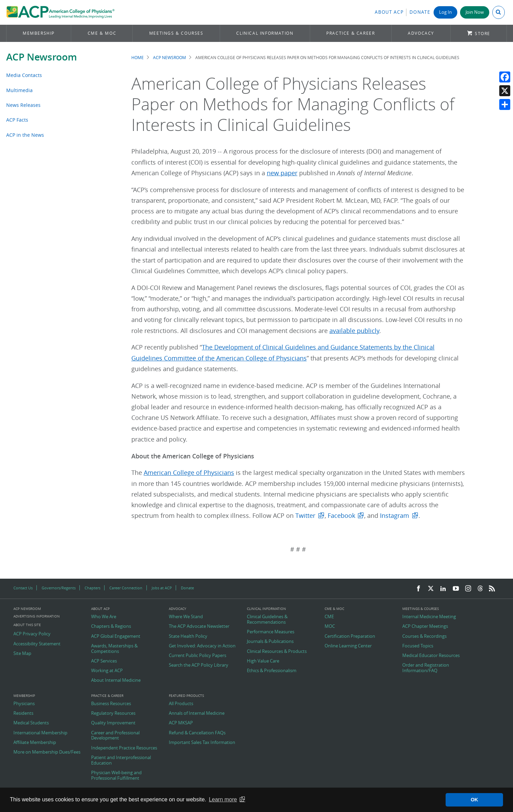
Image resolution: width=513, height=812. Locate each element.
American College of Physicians (189, 473)
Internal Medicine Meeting (429, 617)
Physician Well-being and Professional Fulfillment (116, 775)
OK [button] (474, 800)
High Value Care (263, 661)
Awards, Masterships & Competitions (114, 649)
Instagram (395, 516)
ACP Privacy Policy (32, 634)
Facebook (341, 516)
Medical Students (31, 723)
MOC (330, 626)
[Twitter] (431, 589)
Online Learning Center (348, 646)
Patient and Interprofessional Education (121, 760)
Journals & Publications (270, 642)
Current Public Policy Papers (198, 656)
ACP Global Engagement (116, 636)
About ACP (389, 12)
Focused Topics (418, 646)
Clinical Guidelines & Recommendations (267, 619)
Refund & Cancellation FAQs (197, 733)
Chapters (92, 588)
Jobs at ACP (162, 588)
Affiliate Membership (35, 743)
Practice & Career (351, 33)
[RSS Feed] (492, 589)
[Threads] (480, 589)
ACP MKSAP (181, 723)
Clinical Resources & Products (277, 652)
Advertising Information (37, 616)
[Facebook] (418, 589)
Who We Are (104, 617)
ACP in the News (25, 135)
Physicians (24, 704)
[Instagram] (468, 589)
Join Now (475, 12)
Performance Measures (271, 632)
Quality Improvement (113, 723)
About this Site (27, 625)
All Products (181, 704)
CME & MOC (102, 33)
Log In (445, 12)
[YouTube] (456, 589)
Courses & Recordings (424, 636)
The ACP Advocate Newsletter (199, 626)
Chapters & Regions (111, 626)
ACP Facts (17, 120)
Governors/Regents (59, 588)
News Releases (23, 105)
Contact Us (23, 588)
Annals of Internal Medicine (197, 713)
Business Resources (111, 704)
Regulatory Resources (113, 713)
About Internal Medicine (116, 680)
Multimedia (19, 90)
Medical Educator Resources (431, 656)
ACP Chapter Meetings (425, 626)
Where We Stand (186, 617)
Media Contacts (24, 75)
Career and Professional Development (115, 736)
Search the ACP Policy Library (199, 665)
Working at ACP (107, 671)
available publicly (354, 331)
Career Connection (126, 588)
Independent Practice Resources (124, 748)
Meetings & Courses (176, 33)
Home (138, 58)
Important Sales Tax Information (202, 743)
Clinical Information (265, 33)
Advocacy (421, 33)
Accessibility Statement (37, 644)
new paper (282, 173)
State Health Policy (188, 636)
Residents (23, 713)
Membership (39, 33)
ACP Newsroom (42, 57)
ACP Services (104, 661)
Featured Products (186, 696)
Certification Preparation (350, 636)
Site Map (22, 654)
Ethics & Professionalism (272, 671)
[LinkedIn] (443, 589)
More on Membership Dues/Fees (47, 752)
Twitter (305, 516)
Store (483, 34)
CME (329, 617)
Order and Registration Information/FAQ (426, 668)
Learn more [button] (223, 799)
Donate (420, 12)
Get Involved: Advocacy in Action (202, 646)
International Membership (40, 733)
